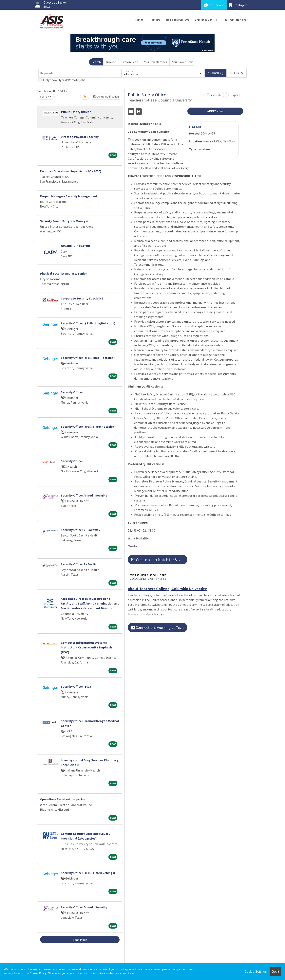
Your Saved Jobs (183, 62)
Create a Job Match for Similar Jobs (159, 560)
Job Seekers (214, 5)
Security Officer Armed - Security (84, 495)
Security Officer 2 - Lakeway (80, 530)
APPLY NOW (215, 111)
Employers (238, 5)
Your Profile (207, 20)
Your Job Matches (155, 62)
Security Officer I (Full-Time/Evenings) (88, 873)
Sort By (45, 97)
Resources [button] (236, 20)
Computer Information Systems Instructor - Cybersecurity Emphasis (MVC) (87, 647)
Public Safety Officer (76, 112)
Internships (178, 20)
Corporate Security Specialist (82, 298)
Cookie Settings (256, 972)
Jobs (156, 20)
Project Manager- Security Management (69, 196)
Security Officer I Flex (76, 686)
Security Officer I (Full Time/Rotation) (88, 358)
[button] (237, 73)
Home (140, 20)
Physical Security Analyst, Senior (63, 273)
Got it (275, 972)
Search (96, 62)
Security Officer (72, 461)
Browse (111, 62)
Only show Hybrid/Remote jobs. (65, 80)
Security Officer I (73, 392)
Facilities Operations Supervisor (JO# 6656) (71, 171)
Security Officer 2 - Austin (79, 564)
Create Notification (106, 97)
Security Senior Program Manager (64, 221)
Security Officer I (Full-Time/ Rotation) (88, 426)
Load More (80, 940)
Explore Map (130, 62)
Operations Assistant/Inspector (63, 799)
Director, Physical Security (80, 137)
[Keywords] (80, 73)
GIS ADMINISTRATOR (75, 246)
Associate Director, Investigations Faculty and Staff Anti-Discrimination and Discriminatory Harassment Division (90, 603)
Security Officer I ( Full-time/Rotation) (88, 323)
